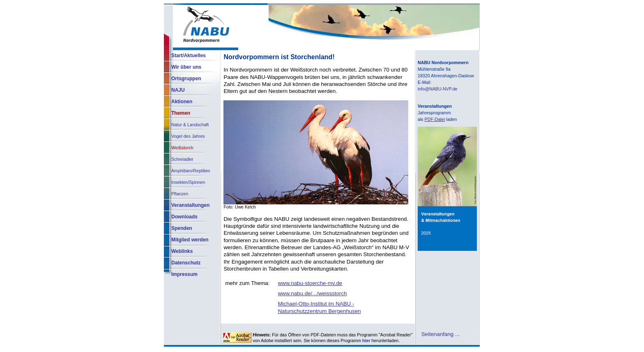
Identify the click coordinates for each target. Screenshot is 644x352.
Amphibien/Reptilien (191, 171)
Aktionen (182, 102)
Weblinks (182, 251)
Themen (181, 113)
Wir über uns (186, 67)
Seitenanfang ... (440, 334)
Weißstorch (182, 148)
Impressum (184, 274)
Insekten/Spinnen (188, 182)
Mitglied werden (190, 240)
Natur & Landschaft (190, 125)
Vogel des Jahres (188, 136)
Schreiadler (182, 159)
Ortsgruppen (186, 79)
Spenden (182, 228)
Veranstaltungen (190, 205)
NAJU (178, 90)
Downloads (184, 217)
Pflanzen (180, 194)
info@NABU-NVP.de (438, 89)
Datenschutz (186, 263)
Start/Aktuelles (189, 56)
